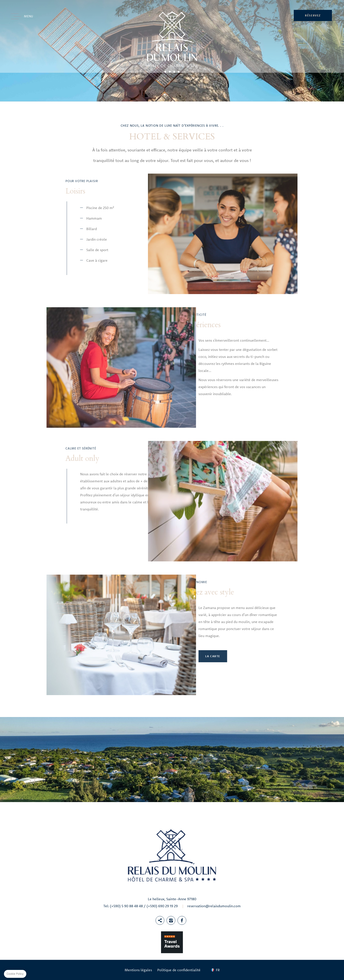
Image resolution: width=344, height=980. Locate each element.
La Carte (109, 656)
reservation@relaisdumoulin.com (214, 906)
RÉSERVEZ (313, 15)
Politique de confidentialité (179, 970)
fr (218, 970)
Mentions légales (138, 970)
